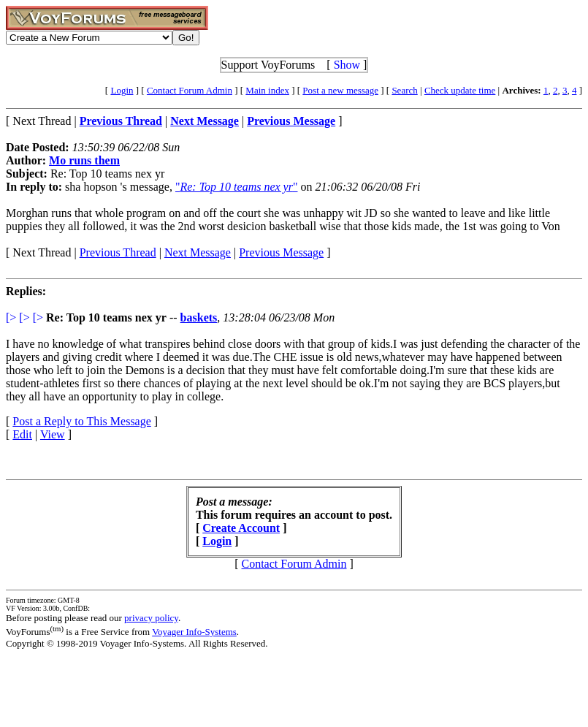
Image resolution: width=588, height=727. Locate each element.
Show (347, 65)
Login (122, 90)
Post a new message (340, 90)
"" (237, 187)
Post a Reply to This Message (81, 421)
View (53, 434)
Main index (267, 90)
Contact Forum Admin (190, 90)
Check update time (460, 90)
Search (404, 90)
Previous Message (281, 252)
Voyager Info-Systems (194, 632)
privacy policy (151, 618)
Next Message (198, 252)
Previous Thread (118, 252)
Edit (22, 434)
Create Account (241, 528)
